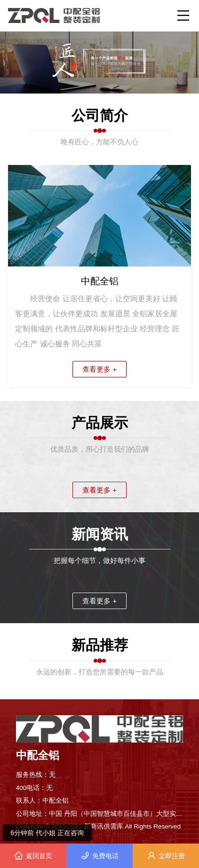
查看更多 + (99, 369)
